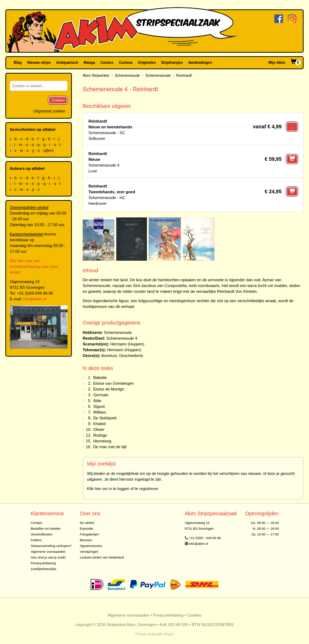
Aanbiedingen (200, 63)
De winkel (87, 523)
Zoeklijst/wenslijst (43, 569)
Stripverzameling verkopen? (51, 546)
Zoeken (58, 100)
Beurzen (86, 540)
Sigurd (99, 406)
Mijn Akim (277, 63)
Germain (101, 395)
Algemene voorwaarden (48, 552)
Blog (18, 63)
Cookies (194, 615)
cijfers (49, 150)
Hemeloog (102, 441)
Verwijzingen (89, 552)
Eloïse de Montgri (109, 389)
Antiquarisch (67, 63)
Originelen (147, 63)
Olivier (99, 429)
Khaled (99, 424)
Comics (107, 63)
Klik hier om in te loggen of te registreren (123, 489)
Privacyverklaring (43, 563)
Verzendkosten (42, 534)
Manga (90, 63)
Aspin (169, 634)
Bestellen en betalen (46, 529)
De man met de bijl (110, 447)
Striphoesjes (172, 63)
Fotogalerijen (89, 534)
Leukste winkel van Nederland (102, 557)
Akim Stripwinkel (96, 76)
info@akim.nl (35, 299)
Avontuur (109, 356)
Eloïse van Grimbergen (114, 383)
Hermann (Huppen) (127, 344)
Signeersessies (91, 546)
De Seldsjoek (105, 418)
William (99, 412)
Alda (97, 401)
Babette (100, 378)
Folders (36, 540)
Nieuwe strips (39, 63)
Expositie (86, 529)
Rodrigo (100, 435)
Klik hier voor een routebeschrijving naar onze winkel (34, 266)
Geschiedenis (131, 356)
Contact (36, 523)
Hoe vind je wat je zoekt (48, 557)
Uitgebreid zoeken (49, 111)
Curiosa (125, 63)
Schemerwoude (127, 76)
